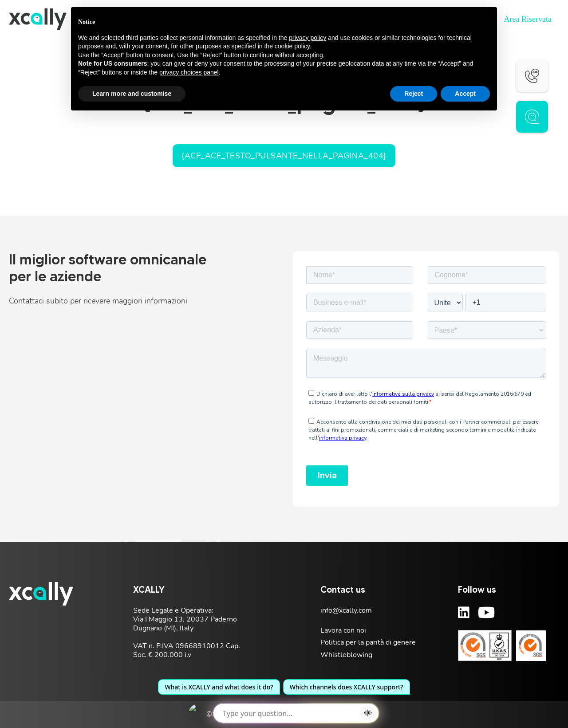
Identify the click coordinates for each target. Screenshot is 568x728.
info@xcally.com (346, 610)
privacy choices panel (189, 72)
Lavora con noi (343, 630)
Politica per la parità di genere (368, 642)
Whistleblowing (346, 655)
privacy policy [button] (308, 38)
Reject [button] (414, 94)
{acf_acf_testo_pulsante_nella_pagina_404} (284, 156)
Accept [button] (465, 94)
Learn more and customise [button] (132, 94)
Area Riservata (528, 19)
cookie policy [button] (292, 46)
